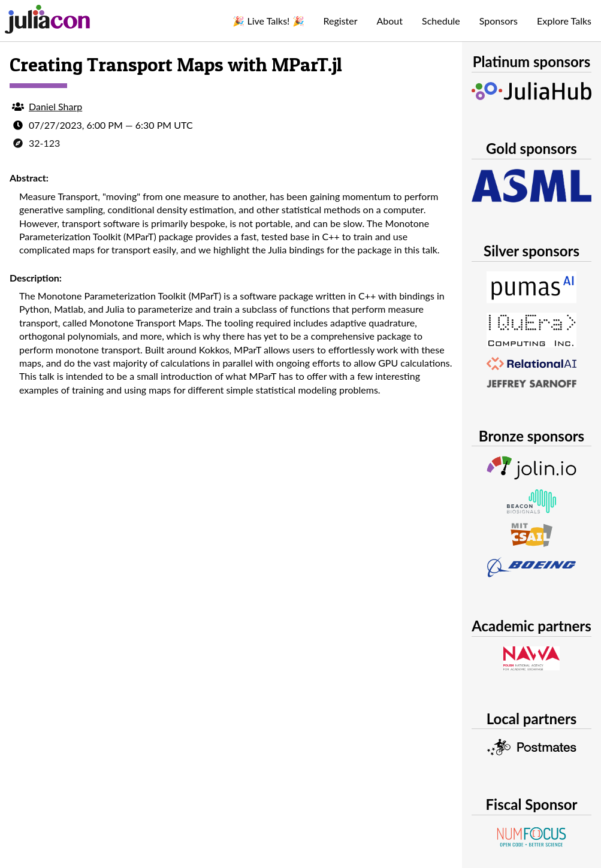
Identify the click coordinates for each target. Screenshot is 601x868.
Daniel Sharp (55, 106)
